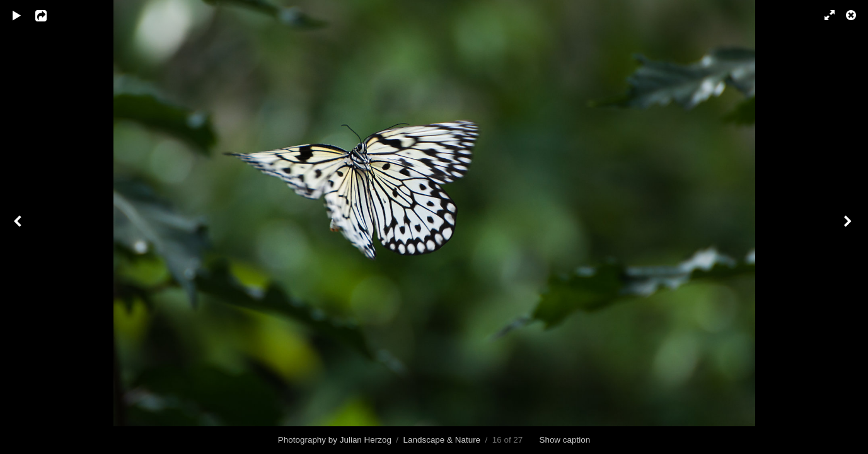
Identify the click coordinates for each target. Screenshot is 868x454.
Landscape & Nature (442, 440)
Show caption (564, 440)
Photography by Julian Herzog (335, 440)
